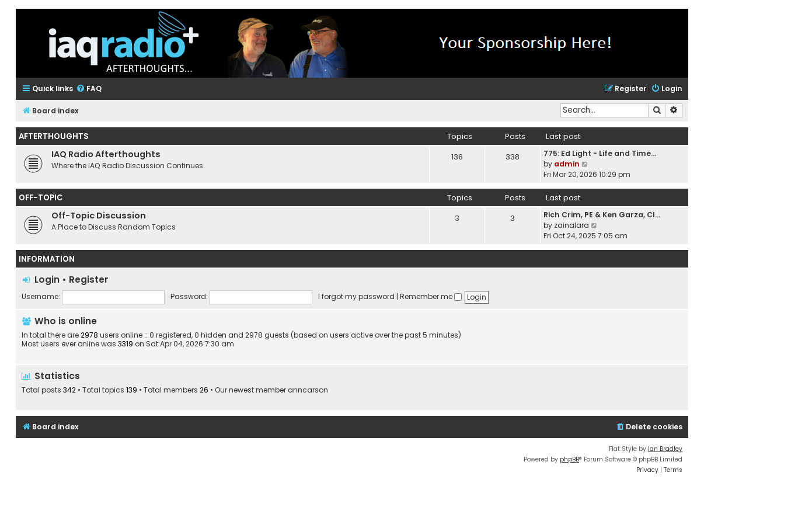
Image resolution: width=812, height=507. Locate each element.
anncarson (308, 390)
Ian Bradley (665, 449)
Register (89, 279)
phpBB (569, 459)
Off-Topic (41, 198)
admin (567, 164)
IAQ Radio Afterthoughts (106, 154)
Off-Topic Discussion (99, 216)
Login (47, 279)
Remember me (431, 296)
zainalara (571, 225)
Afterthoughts (54, 136)
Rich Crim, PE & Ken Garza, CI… (602, 215)
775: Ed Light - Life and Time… (600, 153)
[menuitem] (89, 89)
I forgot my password (356, 296)
